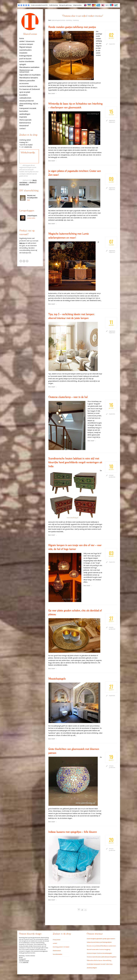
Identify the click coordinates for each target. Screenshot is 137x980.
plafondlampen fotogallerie (109, 957)
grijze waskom (111, 939)
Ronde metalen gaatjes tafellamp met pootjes (72, 27)
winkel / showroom (27, 41)
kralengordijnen (26, 56)
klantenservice (25, 123)
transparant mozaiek (99, 964)
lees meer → (53, 93)
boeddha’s (24, 95)
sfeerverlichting (107, 961)
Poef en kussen (98, 961)
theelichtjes (90, 964)
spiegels (23, 64)
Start (50, 20)
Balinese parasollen (27, 81)
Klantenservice (57, 951)
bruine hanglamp (92, 939)
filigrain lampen (26, 47)
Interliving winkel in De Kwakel (61, 947)
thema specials (25, 120)
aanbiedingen (25, 114)
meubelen (23, 53)
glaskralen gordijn (102, 939)
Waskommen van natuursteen (26, 71)
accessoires (24, 83)
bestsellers (24, 111)
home (22, 38)
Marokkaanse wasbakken (29, 67)
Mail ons (22, 243)
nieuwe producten (27, 101)
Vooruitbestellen (57, 954)
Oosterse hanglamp (105, 950)
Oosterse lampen (92, 953)
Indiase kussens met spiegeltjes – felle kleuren (73, 832)
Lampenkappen (32, 216)
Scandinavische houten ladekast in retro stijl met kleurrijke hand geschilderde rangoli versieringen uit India (75, 463)
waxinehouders (25, 50)
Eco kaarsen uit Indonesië (30, 89)
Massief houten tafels (93, 950)
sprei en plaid (25, 92)
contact (22, 129)
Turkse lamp (109, 964)
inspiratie (112, 44)
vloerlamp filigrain (92, 968)
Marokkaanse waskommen (109, 946)
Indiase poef (99, 942)
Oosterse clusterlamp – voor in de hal (68, 397)
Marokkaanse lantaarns (29, 78)
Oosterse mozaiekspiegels (104, 953)
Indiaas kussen (91, 942)
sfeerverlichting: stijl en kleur (29, 105)
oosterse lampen (26, 44)
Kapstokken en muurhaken (30, 75)
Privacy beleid (57, 940)
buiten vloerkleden (27, 62)
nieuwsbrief (24, 126)
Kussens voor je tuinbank (94, 946)
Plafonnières (90, 961)
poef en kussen (25, 59)
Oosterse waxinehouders (94, 957)
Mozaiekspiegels (57, 679)
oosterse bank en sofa (28, 86)
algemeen (112, 120)
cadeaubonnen (25, 98)
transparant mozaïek (28, 108)
